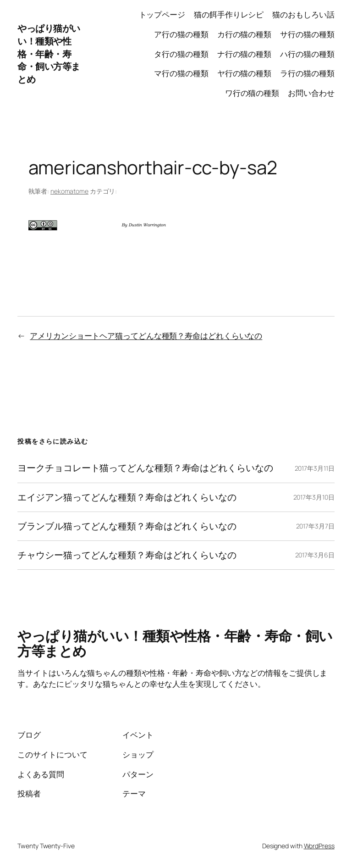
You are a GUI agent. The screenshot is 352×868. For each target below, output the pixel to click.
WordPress (319, 846)
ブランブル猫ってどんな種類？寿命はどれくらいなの (127, 526)
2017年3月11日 (315, 468)
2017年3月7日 (315, 526)
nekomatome (69, 191)
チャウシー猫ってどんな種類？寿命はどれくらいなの (127, 555)
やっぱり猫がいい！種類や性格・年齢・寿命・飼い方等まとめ (49, 54)
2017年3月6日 (315, 555)
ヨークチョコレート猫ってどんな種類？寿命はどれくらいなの (145, 468)
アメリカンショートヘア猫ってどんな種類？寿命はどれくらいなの (146, 336)
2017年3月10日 (314, 497)
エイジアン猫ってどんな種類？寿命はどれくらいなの (127, 497)
